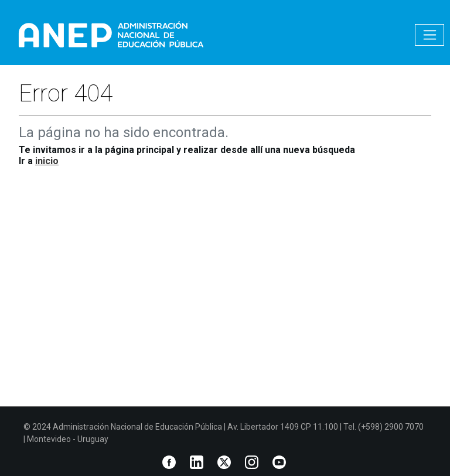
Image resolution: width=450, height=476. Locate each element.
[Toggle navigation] (429, 35)
